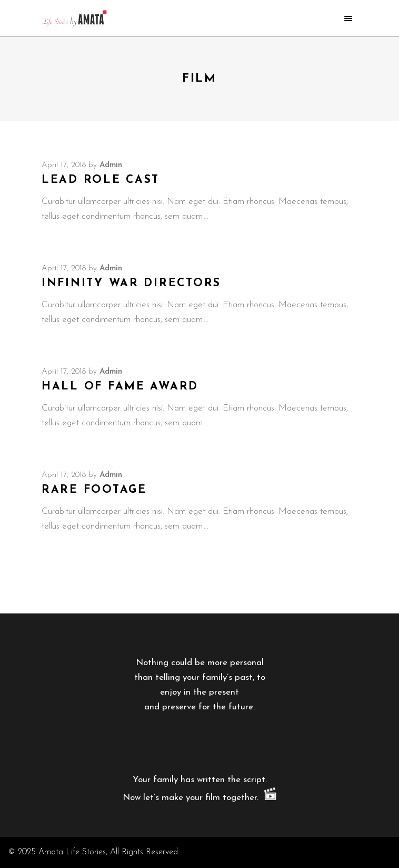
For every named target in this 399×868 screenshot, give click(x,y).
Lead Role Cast (101, 180)
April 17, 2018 (64, 165)
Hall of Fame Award (120, 387)
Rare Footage (94, 490)
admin (111, 165)
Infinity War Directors (131, 283)
